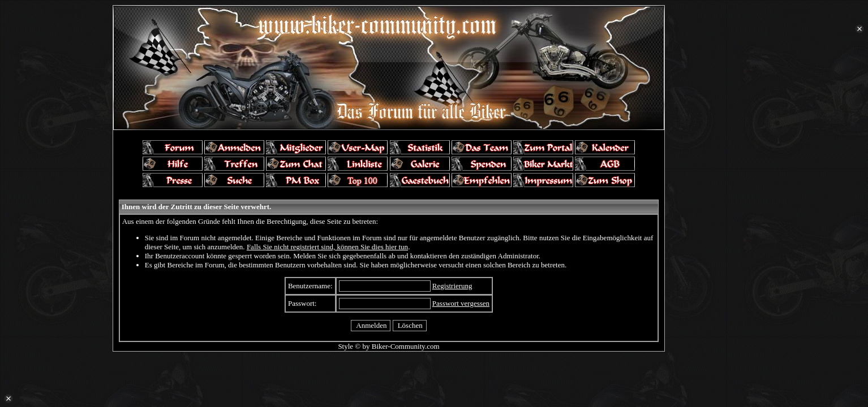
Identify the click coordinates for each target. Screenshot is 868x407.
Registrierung (452, 286)
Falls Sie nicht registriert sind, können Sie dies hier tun (327, 247)
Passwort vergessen (461, 303)
